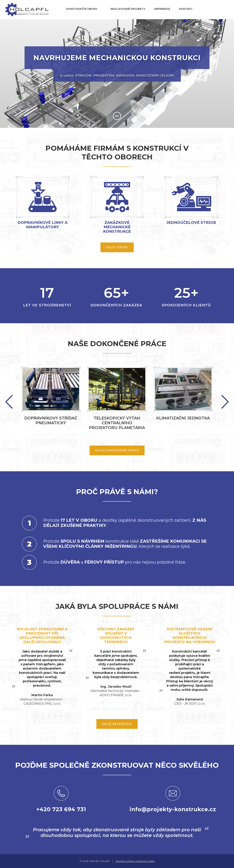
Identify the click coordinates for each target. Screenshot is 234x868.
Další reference (117, 724)
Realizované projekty (128, 9)
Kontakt (186, 9)
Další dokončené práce (117, 450)
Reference (162, 9)
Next (9, 402)
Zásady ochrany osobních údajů (135, 861)
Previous (225, 402)
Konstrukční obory (82, 9)
